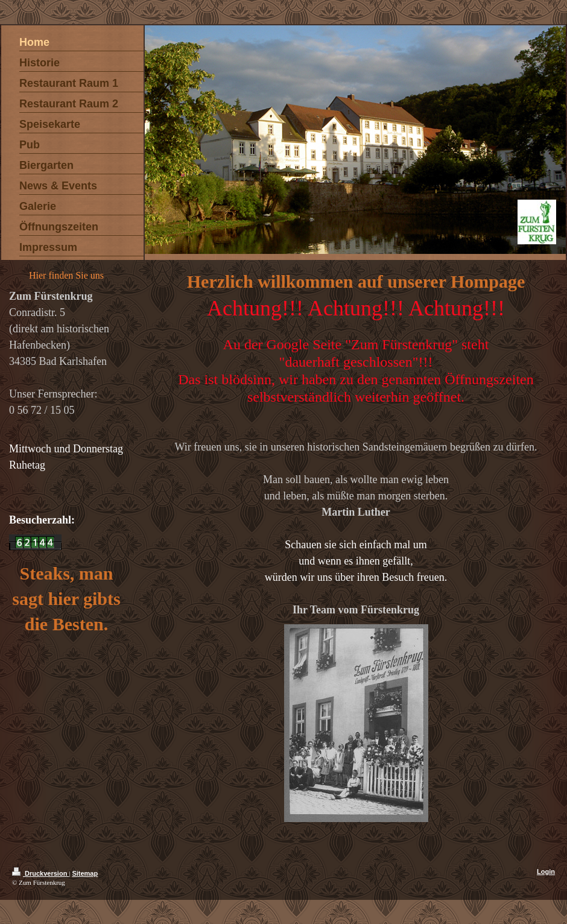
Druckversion (40, 873)
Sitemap (85, 873)
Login (546, 872)
